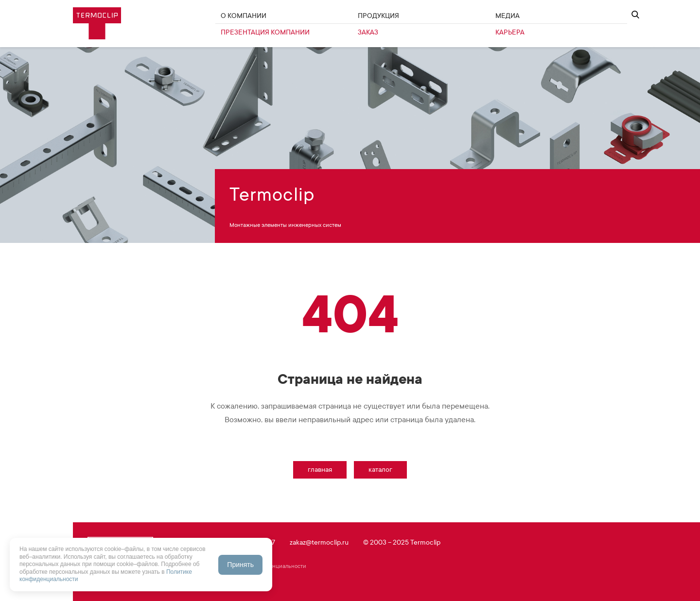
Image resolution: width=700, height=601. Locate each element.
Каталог (380, 470)
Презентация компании (265, 32)
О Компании (244, 16)
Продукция (378, 16)
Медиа (507, 16)
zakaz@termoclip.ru (319, 542)
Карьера (510, 32)
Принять (240, 565)
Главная (320, 470)
